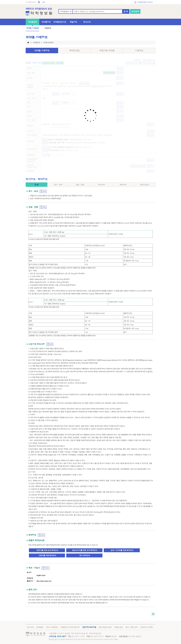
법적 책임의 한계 (105, 627)
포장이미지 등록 (146, 627)
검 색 (126, 11)
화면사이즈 (32, 2)
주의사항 (101, 185)
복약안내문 (74, 50)
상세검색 (135, 11)
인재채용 (40, 627)
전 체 (36, 185)
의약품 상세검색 (32, 28)
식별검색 (48, 28)
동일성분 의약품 (107, 50)
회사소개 (87, 22)
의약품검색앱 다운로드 (145, 2)
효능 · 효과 (58, 185)
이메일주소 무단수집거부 (70, 627)
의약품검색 (64, 11)
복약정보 (123, 185)
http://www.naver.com (44, 581)
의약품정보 (46, 22)
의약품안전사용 (60, 22)
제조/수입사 (145, 185)
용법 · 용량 (80, 185)
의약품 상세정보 (42, 50)
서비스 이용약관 (52, 627)
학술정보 (73, 22)
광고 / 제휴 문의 (132, 627)
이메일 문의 (118, 627)
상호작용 (139, 50)
